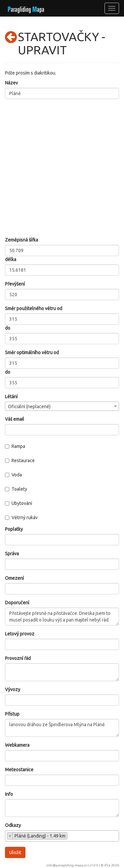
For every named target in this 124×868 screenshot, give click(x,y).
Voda (13, 475)
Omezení (14, 578)
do (8, 328)
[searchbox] (71, 837)
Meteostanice (19, 770)
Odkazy (13, 825)
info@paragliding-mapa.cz (67, 865)
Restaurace (20, 461)
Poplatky (14, 529)
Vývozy (13, 689)
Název (11, 83)
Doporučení (17, 603)
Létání (11, 397)
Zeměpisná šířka (21, 240)
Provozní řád (18, 658)
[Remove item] (10, 836)
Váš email (15, 419)
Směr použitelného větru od (34, 308)
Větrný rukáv (21, 517)
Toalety (16, 489)
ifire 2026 (112, 865)
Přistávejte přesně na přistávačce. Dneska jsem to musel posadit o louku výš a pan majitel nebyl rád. (62, 617)
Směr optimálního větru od (32, 353)
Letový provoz (20, 634)
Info (9, 794)
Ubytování (19, 503)
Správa (12, 554)
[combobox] (62, 406)
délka (11, 259)
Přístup (12, 714)
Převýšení (15, 284)
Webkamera (17, 745)
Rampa (15, 446)
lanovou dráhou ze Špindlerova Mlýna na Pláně (62, 728)
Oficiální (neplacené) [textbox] (29, 407)
